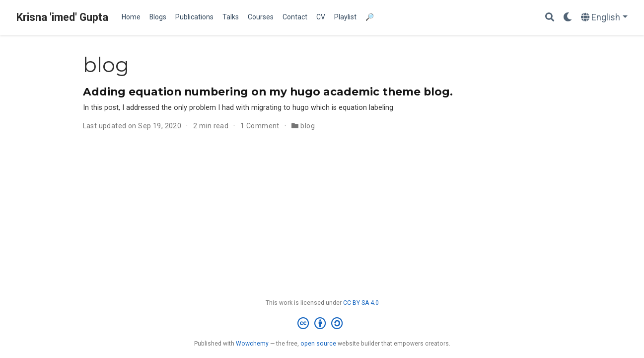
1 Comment (260, 126)
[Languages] (604, 18)
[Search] (550, 18)
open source (318, 344)
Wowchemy (252, 344)
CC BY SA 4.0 (361, 303)
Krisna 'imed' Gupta (62, 17)
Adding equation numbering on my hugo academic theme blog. (268, 91)
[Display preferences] (568, 18)
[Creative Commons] (322, 324)
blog (308, 126)
